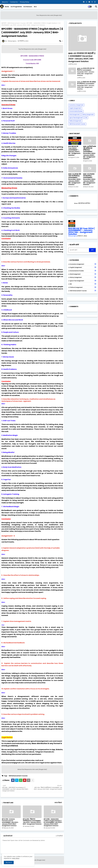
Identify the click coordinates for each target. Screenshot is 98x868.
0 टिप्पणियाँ (59, 836)
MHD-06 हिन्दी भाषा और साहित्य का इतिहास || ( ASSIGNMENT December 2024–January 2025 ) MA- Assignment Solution (87, 85)
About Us (5, 2)
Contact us (14, 2)
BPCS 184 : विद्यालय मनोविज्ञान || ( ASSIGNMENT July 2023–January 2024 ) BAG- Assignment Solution (32, 822)
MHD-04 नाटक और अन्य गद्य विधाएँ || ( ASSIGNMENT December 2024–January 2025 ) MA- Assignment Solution (86, 72)
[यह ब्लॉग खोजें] (79, 250)
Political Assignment (75, 121)
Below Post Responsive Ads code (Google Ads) (32, 769)
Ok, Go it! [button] (9, 862)
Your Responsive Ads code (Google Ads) (49, 15)
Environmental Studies (76, 111)
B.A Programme (16, 7)
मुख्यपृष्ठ (4, 23)
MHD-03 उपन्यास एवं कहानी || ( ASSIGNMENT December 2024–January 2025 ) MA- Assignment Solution (82, 57)
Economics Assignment (76, 105)
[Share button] (32, 780)
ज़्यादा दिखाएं (58, 803)
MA (86, 118)
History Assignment (88, 114)
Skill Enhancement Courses (17, 23)
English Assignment (75, 108)
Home (7, 7)
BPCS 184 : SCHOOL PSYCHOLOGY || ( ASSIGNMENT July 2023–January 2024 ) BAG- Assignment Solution (10, 822)
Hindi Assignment (75, 114)
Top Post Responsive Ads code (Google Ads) (32, 49)
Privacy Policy (25, 2)
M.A (35, 7)
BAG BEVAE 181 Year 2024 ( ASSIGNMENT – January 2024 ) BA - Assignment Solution (74, 151)
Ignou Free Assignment (76, 118)
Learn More (16, 858)
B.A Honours (28, 7)
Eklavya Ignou (73, 236)
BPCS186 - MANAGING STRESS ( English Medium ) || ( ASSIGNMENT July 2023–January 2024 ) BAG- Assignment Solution (53, 822)
